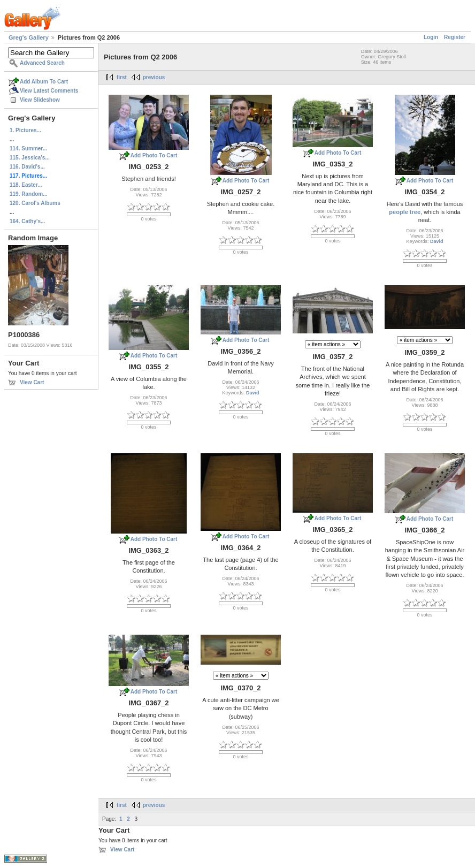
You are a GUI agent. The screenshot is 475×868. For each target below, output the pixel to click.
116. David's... (27, 167)
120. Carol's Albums (35, 203)
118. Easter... (26, 185)
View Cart (32, 382)
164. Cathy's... (27, 221)
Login (431, 37)
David (437, 241)
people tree (405, 212)
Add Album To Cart (44, 82)
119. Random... (29, 194)
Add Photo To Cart (154, 155)
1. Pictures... (25, 130)
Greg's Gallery (29, 37)
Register (455, 37)
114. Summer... (28, 149)
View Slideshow (40, 100)
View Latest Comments (49, 91)
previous (154, 77)
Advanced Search (42, 63)
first (122, 77)
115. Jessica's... (30, 158)
